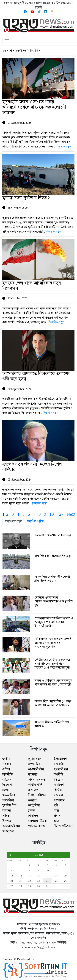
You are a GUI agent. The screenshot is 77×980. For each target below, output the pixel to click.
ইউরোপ (34, 50)
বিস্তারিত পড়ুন (63, 146)
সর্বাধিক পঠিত (35, 521)
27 (61, 514)
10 (51, 514)
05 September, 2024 (38, 473)
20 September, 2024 (38, 382)
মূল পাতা (7, 50)
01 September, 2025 (38, 113)
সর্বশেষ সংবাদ (14, 521)
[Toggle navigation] (7, 41)
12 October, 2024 (38, 292)
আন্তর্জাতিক (21, 50)
